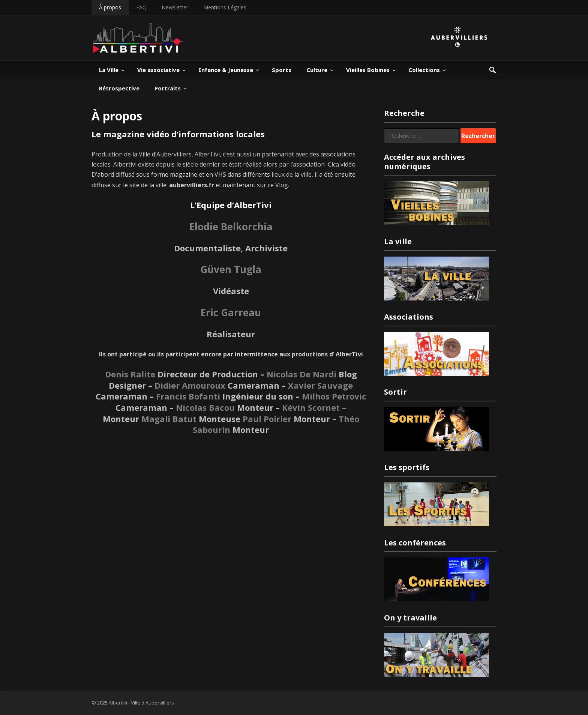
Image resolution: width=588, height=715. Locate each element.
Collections (424, 70)
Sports (282, 70)
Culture (317, 70)
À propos (110, 7)
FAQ (141, 7)
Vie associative (158, 70)
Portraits (168, 88)
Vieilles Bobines (368, 70)
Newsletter (175, 7)
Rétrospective (119, 88)
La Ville (109, 70)
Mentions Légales (225, 7)
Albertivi (118, 703)
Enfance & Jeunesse (226, 70)
